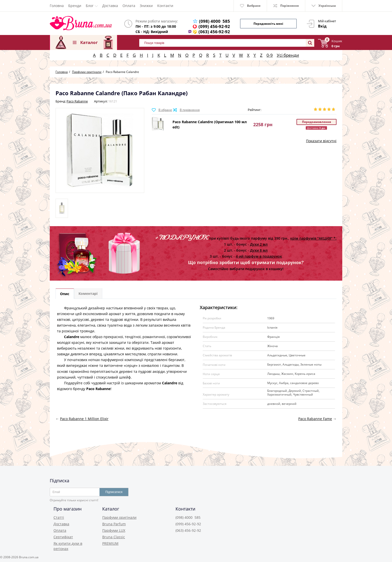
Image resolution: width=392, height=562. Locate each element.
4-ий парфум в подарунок (259, 256)
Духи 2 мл (259, 244)
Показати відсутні (321, 141)
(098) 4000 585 (214, 21)
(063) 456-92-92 (214, 32)
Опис (65, 294)
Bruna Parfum (114, 524)
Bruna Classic (114, 537)
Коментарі (88, 294)
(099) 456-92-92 (214, 26)
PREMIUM (110, 543)
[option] (62, 208)
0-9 (270, 55)
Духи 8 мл (259, 250)
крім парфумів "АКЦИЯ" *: (313, 238)
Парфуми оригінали (119, 517)
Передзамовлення (316, 122)
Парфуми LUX (114, 530)
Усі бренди (288, 55)
